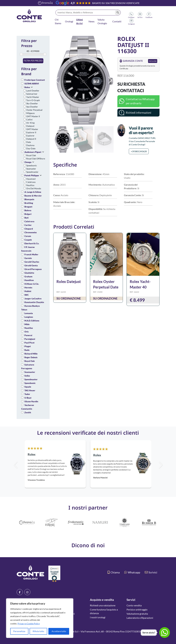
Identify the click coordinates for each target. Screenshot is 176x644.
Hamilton (29, 280)
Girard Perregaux (33, 269)
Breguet (28, 207)
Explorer (30, 136)
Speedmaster (32, 172)
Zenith (28, 412)
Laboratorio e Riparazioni (140, 618)
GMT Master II (33, 116)
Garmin (28, 258)
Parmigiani (30, 339)
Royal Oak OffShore (36, 159)
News (92, 21)
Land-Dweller (33, 91)
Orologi (69, 21)
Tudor (27, 394)
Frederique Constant (35, 80)
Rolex (27, 87)
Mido (27, 324)
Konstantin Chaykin (34, 302)
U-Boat (28, 398)
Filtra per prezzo (33, 61)
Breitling (29, 203)
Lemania (29, 313)
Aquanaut (31, 179)
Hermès (28, 287)
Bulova (28, 210)
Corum (28, 236)
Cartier (28, 225)
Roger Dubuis (31, 357)
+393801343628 (139, 151)
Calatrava (31, 182)
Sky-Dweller (32, 103)
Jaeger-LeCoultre (33, 298)
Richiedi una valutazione (103, 605)
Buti (26, 218)
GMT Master (32, 129)
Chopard (29, 229)
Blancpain (29, 199)
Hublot (28, 291)
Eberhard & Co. (32, 243)
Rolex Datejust (69, 282)
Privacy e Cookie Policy (29, 624)
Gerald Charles (32, 262)
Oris (26, 332)
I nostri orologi (98, 617)
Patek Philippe (32, 175)
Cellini (29, 120)
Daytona (30, 145)
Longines (29, 317)
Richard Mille (31, 354)
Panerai (28, 335)
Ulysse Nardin (31, 401)
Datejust (30, 126)
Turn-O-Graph (33, 100)
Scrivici (151, 572)
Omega (28, 162)
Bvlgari (28, 214)
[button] (110, 80)
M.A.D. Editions (32, 321)
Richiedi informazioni (139, 113)
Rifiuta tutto (38, 631)
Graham (28, 276)
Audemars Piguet (33, 152)
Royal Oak (31, 155)
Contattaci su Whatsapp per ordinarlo (140, 101)
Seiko (27, 376)
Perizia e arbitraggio (137, 609)
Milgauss (30, 113)
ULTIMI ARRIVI (32, 84)
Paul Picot (29, 343)
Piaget (28, 346)
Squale (28, 387)
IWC (27, 295)
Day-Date (31, 148)
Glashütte (29, 273)
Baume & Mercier (33, 196)
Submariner (32, 94)
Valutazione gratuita (137, 614)
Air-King (30, 123)
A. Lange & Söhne (33, 192)
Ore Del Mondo (34, 188)
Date (29, 142)
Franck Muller (31, 254)
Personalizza (19, 631)
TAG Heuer (30, 390)
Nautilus (30, 185)
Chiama (114, 572)
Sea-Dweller (32, 107)
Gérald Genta (31, 265)
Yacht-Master (33, 97)
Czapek (28, 240)
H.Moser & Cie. (32, 284)
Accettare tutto (59, 631)
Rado (27, 350)
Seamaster (31, 169)
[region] (40, 618)
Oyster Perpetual (34, 110)
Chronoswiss (31, 232)
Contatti (117, 21)
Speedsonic (32, 165)
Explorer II (31, 132)
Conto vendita (134, 605)
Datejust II (31, 139)
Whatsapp (132, 572)
